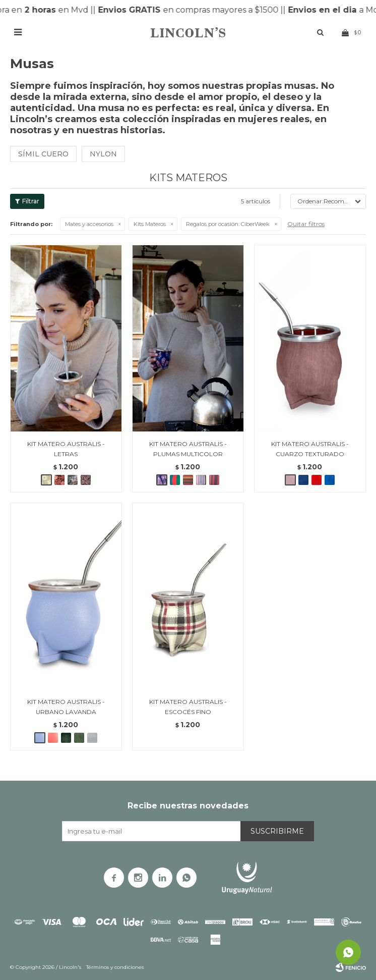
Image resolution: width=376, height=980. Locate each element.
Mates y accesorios (89, 224)
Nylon (103, 154)
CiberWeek (228, 224)
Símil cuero (43, 154)
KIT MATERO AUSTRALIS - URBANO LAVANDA (66, 707)
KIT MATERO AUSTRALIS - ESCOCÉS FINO (188, 707)
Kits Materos (150, 224)
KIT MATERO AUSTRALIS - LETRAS (66, 449)
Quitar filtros (306, 224)
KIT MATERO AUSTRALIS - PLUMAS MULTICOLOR (188, 449)
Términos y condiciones (115, 967)
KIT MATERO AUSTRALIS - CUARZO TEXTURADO (310, 449)
